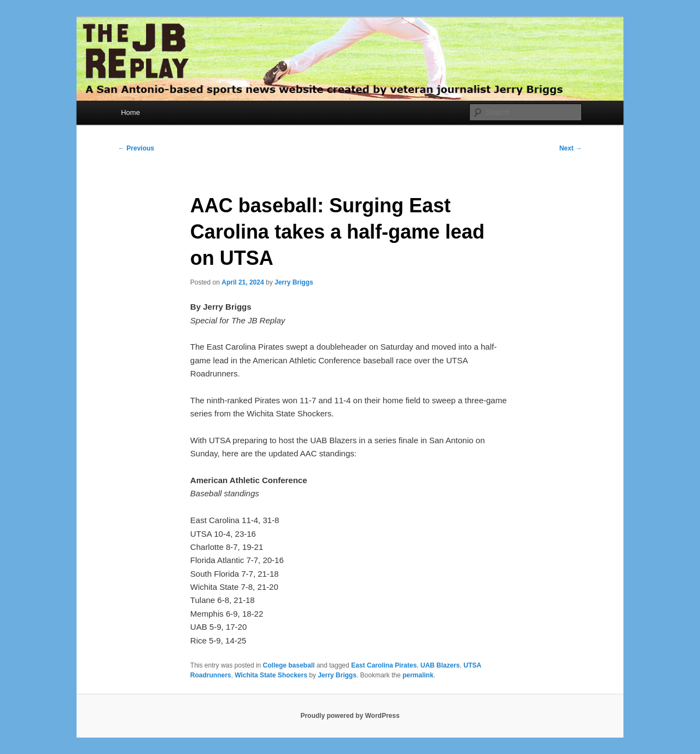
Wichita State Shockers (271, 675)
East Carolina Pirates (384, 665)
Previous (136, 148)
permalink (418, 675)
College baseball (289, 665)
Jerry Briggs (294, 282)
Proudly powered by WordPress (350, 716)
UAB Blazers (440, 665)
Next (571, 148)
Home (130, 112)
